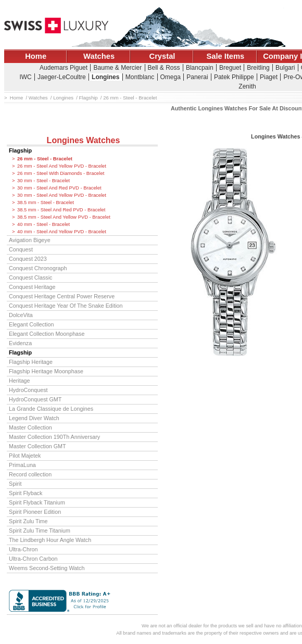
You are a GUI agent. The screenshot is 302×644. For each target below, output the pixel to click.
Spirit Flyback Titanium (37, 502)
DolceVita (21, 315)
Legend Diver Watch (34, 418)
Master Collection (30, 427)
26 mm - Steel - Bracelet (45, 159)
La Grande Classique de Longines (51, 409)
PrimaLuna (22, 465)
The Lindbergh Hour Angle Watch (50, 540)
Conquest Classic (30, 277)
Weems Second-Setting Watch (47, 568)
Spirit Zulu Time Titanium (40, 531)
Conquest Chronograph (38, 268)
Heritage (20, 381)
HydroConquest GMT (35, 399)
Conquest (21, 249)
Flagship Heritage (31, 362)
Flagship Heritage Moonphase (46, 371)
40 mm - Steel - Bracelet (43, 224)
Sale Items (225, 56)
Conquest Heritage (32, 287)
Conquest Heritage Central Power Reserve (62, 296)
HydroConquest (28, 390)
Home (36, 56)
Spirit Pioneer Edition (35, 512)
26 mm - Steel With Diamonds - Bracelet (61, 173)
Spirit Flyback (26, 493)
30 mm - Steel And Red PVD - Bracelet (59, 188)
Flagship (20, 150)
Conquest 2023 (28, 259)
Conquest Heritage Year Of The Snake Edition (66, 306)
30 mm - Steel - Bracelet (43, 181)
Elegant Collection (31, 324)
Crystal (162, 56)
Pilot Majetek (25, 456)
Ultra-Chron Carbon (33, 559)
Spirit (15, 484)
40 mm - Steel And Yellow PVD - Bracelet (62, 232)
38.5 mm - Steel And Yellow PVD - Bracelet (64, 217)
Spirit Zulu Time (28, 521)
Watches (99, 56)
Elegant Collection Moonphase (47, 334)
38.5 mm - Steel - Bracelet (46, 203)
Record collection (30, 474)
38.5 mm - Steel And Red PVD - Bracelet (61, 210)
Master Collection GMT (37, 446)
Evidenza (20, 343)
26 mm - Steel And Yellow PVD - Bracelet (62, 166)
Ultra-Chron (23, 549)
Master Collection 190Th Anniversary (54, 437)
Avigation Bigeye (30, 240)
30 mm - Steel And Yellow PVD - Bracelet (62, 195)
